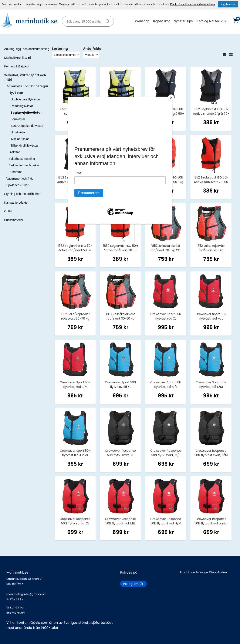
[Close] (171, 98)
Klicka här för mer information (193, 4)
